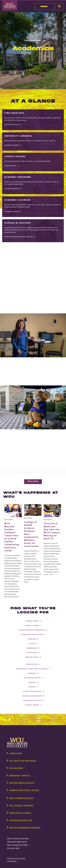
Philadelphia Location (33, 678)
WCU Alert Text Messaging (23, 761)
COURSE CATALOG (11, 166)
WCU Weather (16, 768)
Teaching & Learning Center (33, 696)
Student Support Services (33, 691)
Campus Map (15, 753)
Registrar (33, 682)
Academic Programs (13, 189)
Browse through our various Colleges (20, 237)
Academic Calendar (13, 211)
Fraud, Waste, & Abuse (20, 813)
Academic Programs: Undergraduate (33, 630)
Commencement (33, 648)
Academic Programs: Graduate (33, 634)
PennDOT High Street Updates (24, 790)
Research (33, 687)
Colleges (33, 643)
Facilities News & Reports (22, 783)
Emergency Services (19, 775)
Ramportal (33, 673)
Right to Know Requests (22, 798)
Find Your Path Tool (13, 125)
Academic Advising (33, 621)
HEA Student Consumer (21, 806)
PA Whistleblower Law (21, 820)
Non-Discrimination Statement (25, 828)
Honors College (33, 664)
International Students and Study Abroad (33, 669)
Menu (44, 6)
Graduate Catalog (33, 657)
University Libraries (13, 145)
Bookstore (33, 639)
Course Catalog (33, 652)
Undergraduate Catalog (33, 700)
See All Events (33, 481)
